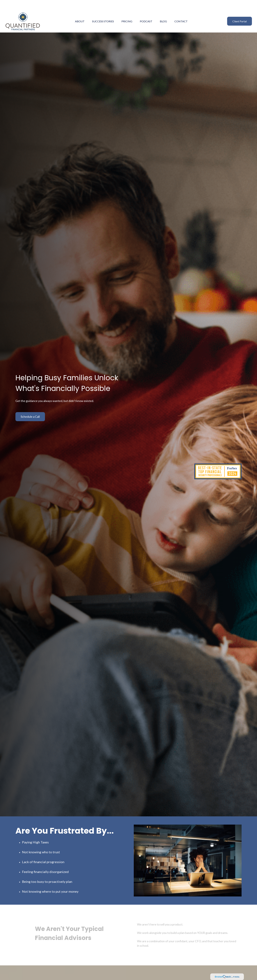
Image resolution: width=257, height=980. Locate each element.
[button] (80, 11)
